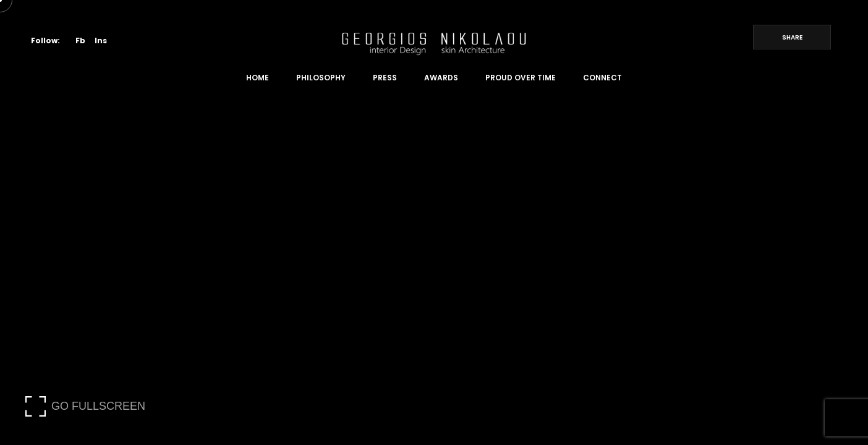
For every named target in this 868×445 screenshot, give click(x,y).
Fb (80, 40)
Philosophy (321, 78)
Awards (441, 78)
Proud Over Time (521, 78)
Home (257, 78)
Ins (101, 40)
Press (385, 78)
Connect (602, 78)
